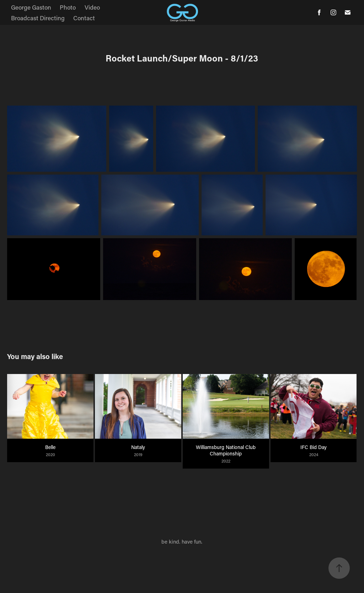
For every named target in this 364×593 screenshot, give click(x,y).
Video (92, 7)
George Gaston (31, 7)
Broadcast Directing (38, 18)
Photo (68, 7)
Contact (84, 18)
